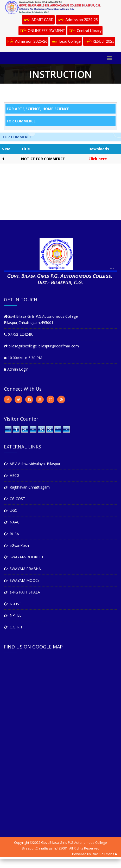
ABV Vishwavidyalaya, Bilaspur (32, 464)
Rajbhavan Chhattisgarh (27, 487)
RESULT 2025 (99, 42)
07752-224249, (18, 334)
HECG (12, 475)
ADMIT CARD (38, 20)
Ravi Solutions (103, 854)
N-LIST (13, 604)
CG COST (15, 499)
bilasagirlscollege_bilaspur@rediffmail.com (41, 346)
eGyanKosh (16, 545)
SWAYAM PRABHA (22, 569)
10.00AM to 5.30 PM (23, 358)
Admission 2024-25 (78, 20)
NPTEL (13, 615)
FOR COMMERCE (21, 121)
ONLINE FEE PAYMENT (42, 31)
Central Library (85, 31)
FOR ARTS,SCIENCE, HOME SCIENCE (38, 109)
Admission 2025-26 (27, 42)
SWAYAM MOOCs (22, 580)
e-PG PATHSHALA (22, 592)
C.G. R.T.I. (15, 627)
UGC (11, 510)
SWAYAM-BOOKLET (24, 557)
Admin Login (16, 369)
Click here (98, 159)
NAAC (12, 522)
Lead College (66, 42)
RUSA (11, 534)
